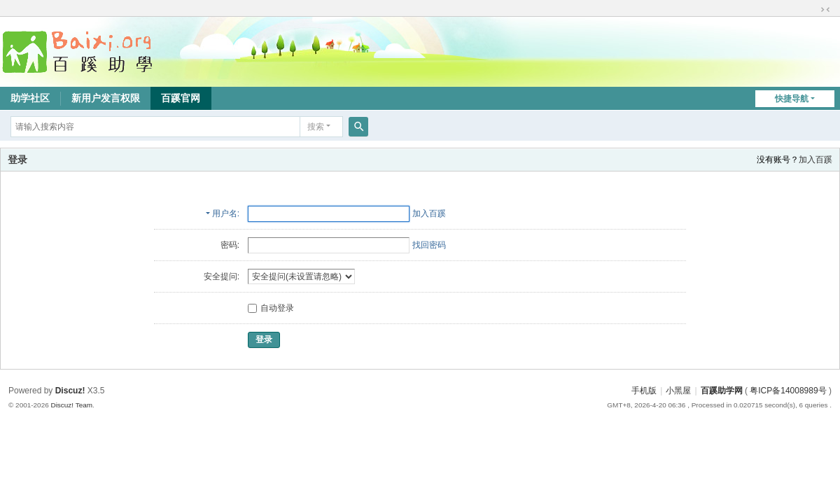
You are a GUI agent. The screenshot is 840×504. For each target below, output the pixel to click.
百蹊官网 (181, 98)
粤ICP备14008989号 (788, 391)
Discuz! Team (71, 405)
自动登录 (271, 308)
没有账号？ (778, 160)
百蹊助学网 (722, 391)
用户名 (225, 213)
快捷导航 (792, 99)
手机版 (644, 391)
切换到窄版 (825, 10)
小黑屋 (678, 391)
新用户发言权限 (106, 98)
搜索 (316, 127)
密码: (230, 245)
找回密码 (429, 245)
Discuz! (70, 391)
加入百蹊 (815, 160)
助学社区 (30, 98)
